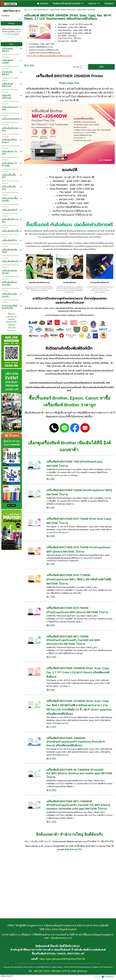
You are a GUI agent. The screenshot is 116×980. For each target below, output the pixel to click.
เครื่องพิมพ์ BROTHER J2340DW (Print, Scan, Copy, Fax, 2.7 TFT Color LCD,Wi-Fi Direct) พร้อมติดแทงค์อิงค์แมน (78, 672)
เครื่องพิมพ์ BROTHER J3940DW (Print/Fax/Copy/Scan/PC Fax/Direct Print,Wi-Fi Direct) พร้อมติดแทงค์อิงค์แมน (76, 742)
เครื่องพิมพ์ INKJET (41, 10)
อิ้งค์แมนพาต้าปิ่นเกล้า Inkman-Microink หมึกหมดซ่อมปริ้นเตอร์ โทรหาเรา (12, 322)
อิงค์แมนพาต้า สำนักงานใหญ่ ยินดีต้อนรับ (70, 834)
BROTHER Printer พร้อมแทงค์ (63, 10)
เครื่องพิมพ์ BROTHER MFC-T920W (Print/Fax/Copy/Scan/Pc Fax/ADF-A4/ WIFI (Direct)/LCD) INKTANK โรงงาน (73, 640)
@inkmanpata (59, 841)
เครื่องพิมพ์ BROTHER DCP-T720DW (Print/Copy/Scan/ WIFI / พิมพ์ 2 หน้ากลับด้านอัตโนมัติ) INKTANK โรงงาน (79, 579)
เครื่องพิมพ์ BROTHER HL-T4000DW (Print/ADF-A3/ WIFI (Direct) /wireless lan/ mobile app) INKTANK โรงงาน (79, 773)
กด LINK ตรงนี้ (72, 846)
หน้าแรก (28, 10)
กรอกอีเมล (5, 16)
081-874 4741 (108, 841)
